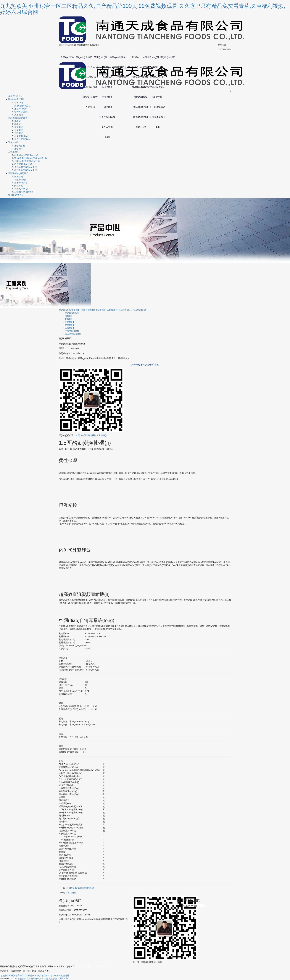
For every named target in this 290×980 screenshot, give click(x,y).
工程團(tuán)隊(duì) (157, 119)
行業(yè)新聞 (157, 77)
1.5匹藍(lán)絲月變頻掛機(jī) (81, 888)
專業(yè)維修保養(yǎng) (118, 59)
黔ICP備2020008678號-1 (94, 966)
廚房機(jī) (107, 87)
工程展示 (134, 57)
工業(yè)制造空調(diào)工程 (140, 89)
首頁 (78, 435)
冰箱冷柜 (13, 142)
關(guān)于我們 (84, 57)
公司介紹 (90, 67)
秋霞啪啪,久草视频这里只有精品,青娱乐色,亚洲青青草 (43, 978)
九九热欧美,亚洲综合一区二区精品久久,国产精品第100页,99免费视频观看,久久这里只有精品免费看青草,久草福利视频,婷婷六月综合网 (143, 9)
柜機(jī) (107, 77)
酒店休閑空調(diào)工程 (140, 109)
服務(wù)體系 (90, 87)
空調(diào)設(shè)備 (101, 59)
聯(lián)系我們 (168, 57)
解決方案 (157, 97)
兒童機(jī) (107, 97)
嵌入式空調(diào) (107, 129)
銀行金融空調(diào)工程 (140, 119)
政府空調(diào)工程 (140, 99)
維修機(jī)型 (124, 67)
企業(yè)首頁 (67, 57)
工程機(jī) (107, 107)
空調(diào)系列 (66, 310)
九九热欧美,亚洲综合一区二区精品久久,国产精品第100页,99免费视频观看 (35, 975)
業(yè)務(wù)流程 (90, 79)
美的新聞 (157, 67)
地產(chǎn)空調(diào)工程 (140, 69)
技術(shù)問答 (157, 87)
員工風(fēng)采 (157, 107)
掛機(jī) (107, 67)
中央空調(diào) (107, 117)
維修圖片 (124, 77)
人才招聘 (90, 107)
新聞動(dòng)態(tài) (151, 59)
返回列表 (72, 893)
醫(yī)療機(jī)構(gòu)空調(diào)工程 (140, 79)
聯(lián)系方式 (90, 97)
